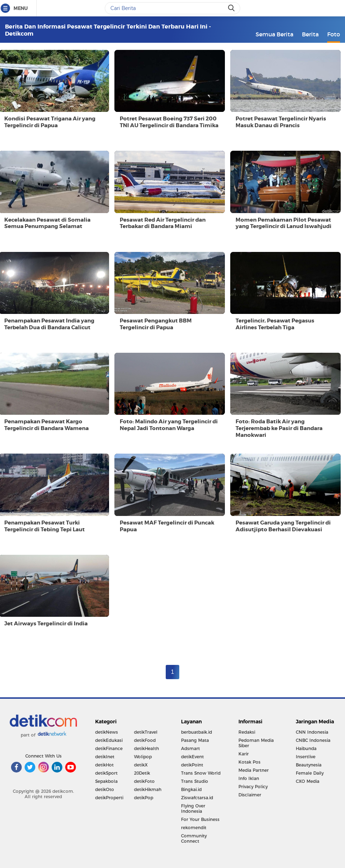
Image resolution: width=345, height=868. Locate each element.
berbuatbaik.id (197, 732)
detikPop (144, 798)
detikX (141, 765)
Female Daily (310, 773)
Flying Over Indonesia (193, 808)
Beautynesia (309, 765)
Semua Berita (274, 34)
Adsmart (190, 748)
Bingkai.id (191, 789)
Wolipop (143, 757)
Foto (334, 34)
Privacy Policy (253, 787)
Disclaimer (250, 795)
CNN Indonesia (312, 732)
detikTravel (146, 732)
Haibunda (306, 748)
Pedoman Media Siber (256, 743)
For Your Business (200, 819)
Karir (244, 754)
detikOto (105, 789)
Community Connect (194, 838)
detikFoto (144, 781)
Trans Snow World (201, 773)
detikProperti (109, 798)
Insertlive (306, 757)
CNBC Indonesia (313, 740)
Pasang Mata (195, 740)
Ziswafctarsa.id (197, 798)
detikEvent (192, 757)
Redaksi (247, 732)
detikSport (106, 773)
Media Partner (254, 770)
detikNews (107, 732)
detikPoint (192, 765)
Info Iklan (249, 778)
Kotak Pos (249, 762)
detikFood (145, 740)
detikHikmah (148, 789)
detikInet (105, 757)
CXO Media (308, 781)
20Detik (142, 773)
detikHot (104, 765)
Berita (310, 34)
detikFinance (109, 748)
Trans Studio (195, 781)
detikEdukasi (109, 740)
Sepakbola (106, 781)
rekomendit (194, 828)
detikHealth (146, 748)
